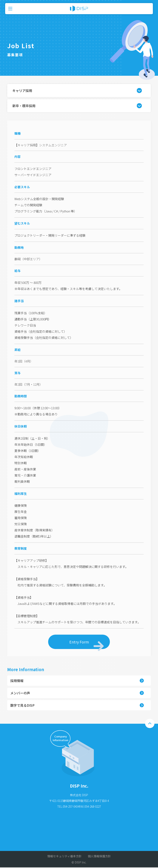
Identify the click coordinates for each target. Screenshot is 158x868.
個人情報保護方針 (99, 856)
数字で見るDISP (22, 705)
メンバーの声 (20, 693)
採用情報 (17, 681)
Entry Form (87, 644)
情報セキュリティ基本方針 (64, 856)
